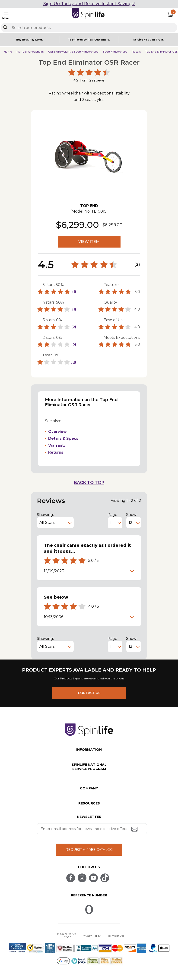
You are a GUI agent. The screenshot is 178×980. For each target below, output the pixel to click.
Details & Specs (63, 438)
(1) (74, 292)
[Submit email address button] (135, 830)
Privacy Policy (91, 936)
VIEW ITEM (89, 242)
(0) (74, 327)
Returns (56, 452)
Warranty (57, 445)
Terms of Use (116, 936)
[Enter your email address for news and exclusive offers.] (92, 829)
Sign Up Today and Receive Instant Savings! (89, 4)
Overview (57, 432)
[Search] (5, 27)
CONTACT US (89, 693)
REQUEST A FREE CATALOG (89, 850)
